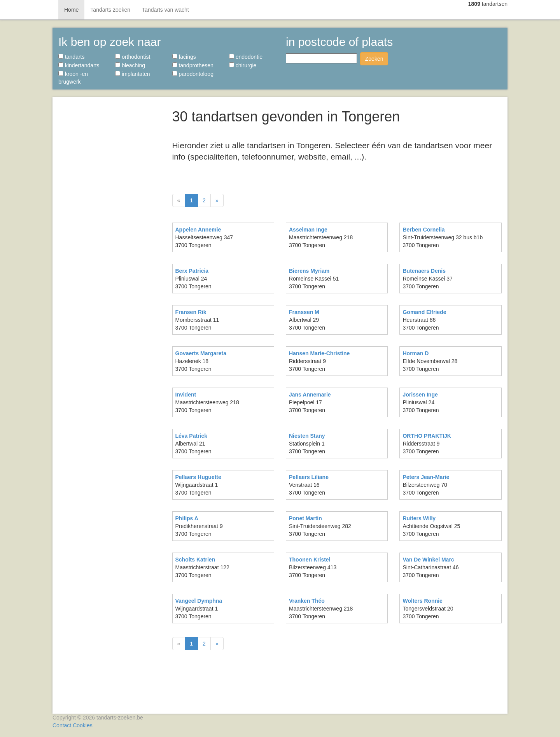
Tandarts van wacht (165, 10)
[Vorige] (179, 200)
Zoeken (374, 59)
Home (71, 10)
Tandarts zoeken (110, 10)
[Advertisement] (109, 218)
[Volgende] (217, 200)
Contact (62, 725)
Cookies (83, 725)
